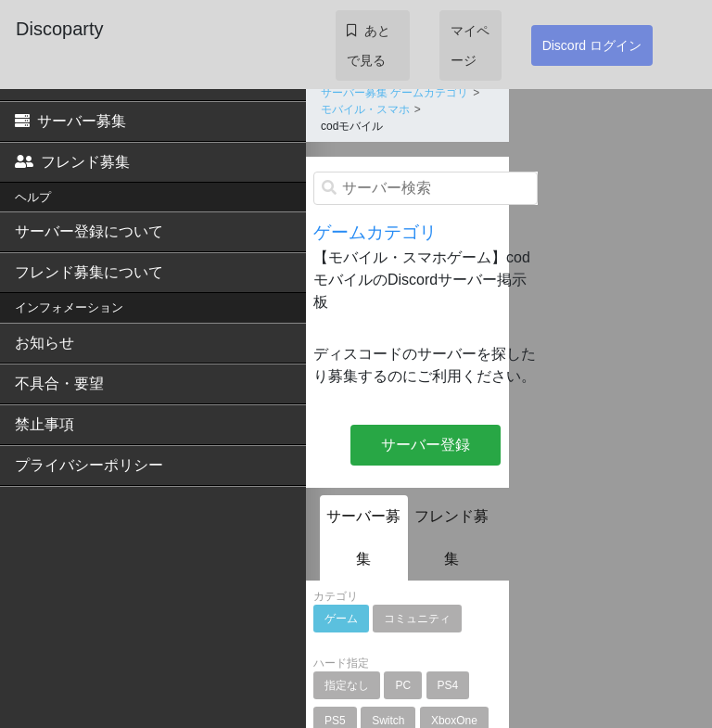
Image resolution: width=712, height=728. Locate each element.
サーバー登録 (426, 445)
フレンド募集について (89, 272)
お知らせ (44, 343)
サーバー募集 (70, 121)
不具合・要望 (59, 383)
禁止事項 (44, 424)
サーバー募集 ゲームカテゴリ (394, 93)
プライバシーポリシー (89, 465)
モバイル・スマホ (365, 109)
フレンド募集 (72, 162)
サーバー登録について (89, 231)
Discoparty (59, 29)
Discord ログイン (592, 45)
